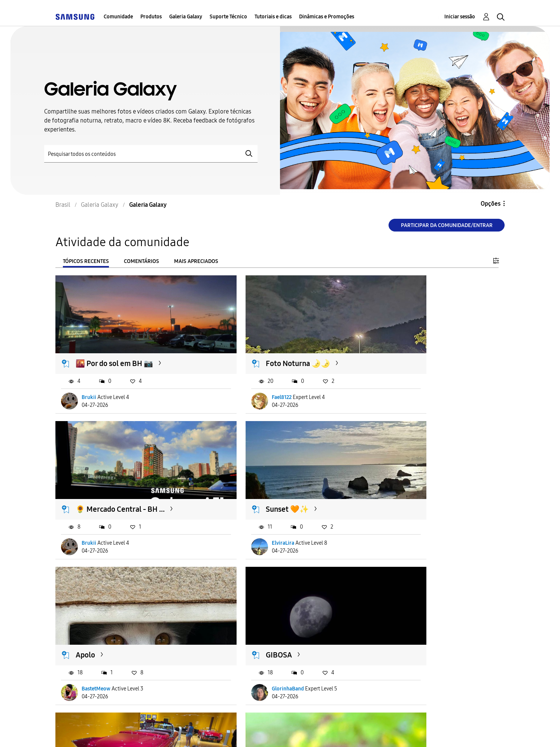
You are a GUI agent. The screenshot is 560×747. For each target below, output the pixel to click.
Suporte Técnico (228, 17)
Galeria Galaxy (186, 17)
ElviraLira (93, 511)
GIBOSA (395, 477)
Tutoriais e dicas (273, 17)
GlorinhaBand (404, 511)
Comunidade (118, 17)
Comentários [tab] (141, 261)
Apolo (238, 477)
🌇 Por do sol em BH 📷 (115, 348)
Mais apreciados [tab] (196, 261)
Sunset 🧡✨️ (98, 477)
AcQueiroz (247, 641)
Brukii (89, 381)
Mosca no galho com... (264, 607)
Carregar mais (82, 686)
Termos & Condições (163, 732)
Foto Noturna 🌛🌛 (261, 348)
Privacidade (234, 732)
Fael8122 (245, 381)
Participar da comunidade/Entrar (447, 225)
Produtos (151, 17)
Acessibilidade (89, 732)
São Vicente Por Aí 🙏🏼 (416, 607)
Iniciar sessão (460, 17)
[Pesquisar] (151, 154)
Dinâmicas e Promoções (327, 17)
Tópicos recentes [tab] (86, 261)
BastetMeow (249, 511)
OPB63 (90, 641)
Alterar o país (336, 731)
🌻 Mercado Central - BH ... (426, 348)
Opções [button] (491, 204)
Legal (284, 732)
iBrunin (396, 641)
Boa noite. (93, 607)
